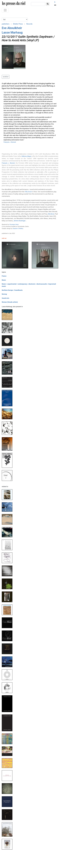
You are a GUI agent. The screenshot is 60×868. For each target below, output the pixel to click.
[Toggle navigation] (5, 10)
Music (4, 280)
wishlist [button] (6, 77)
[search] (38, 4)
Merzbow (51, 214)
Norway (4, 294)
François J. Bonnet (10, 142)
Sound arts (5, 298)
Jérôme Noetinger (19, 221)
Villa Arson (28, 192)
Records (29, 24)
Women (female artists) (10, 302)
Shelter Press (18, 24)
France (4, 276)
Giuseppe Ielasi (14, 224)
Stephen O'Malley (18, 228)
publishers (6, 24)
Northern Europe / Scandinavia (12, 290)
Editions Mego (26, 156)
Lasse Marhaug (12, 32)
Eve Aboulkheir (12, 28)
